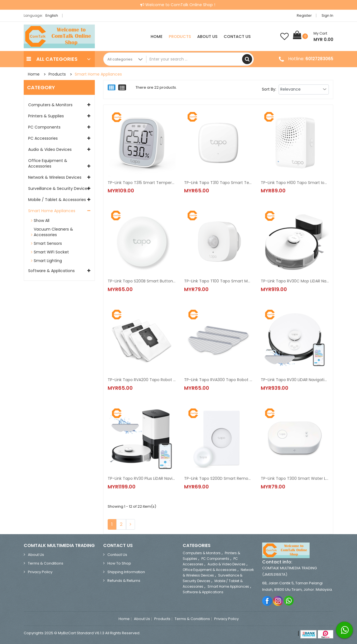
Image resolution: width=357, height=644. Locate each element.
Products (180, 37)
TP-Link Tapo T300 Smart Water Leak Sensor (295, 479)
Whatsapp (289, 601)
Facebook (267, 601)
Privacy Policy (40, 572)
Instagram (278, 601)
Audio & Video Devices (50, 149)
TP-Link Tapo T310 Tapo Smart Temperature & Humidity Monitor (218, 183)
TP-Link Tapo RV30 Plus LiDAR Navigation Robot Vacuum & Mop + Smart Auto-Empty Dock (142, 479)
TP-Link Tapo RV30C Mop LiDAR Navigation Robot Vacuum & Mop (295, 281)
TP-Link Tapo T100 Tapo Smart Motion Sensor (218, 281)
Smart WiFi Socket (51, 252)
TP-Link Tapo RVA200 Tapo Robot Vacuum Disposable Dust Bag (142, 380)
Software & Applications (51, 271)
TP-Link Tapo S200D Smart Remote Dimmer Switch (218, 479)
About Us (207, 37)
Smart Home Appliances (98, 74)
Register (304, 15)
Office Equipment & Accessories (48, 163)
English (53, 15)
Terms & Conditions (46, 564)
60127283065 (319, 59)
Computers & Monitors (50, 105)
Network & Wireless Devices (55, 177)
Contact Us (237, 37)
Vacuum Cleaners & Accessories (53, 232)
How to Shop (119, 564)
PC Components (44, 127)
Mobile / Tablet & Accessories (57, 200)
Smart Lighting (48, 261)
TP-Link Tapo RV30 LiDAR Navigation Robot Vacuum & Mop (295, 380)
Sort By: (269, 89)
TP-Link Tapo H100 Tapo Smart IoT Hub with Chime (295, 183)
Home (157, 37)
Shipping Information (126, 572)
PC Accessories (43, 138)
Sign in (327, 15)
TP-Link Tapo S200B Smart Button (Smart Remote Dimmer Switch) (142, 281)
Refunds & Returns (124, 581)
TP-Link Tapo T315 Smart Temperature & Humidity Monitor (142, 183)
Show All (42, 221)
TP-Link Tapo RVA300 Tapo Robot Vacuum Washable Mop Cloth (218, 380)
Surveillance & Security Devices (59, 188)
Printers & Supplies (46, 116)
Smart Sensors (48, 243)
